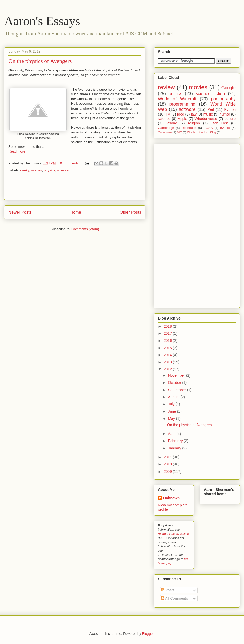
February (176, 441)
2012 (168, 369)
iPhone (171, 123)
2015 (168, 348)
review (166, 87)
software (187, 109)
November (177, 375)
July (172, 404)
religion (194, 123)
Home (76, 212)
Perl (211, 109)
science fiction (210, 94)
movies (37, 170)
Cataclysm (165, 132)
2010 (168, 464)
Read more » (18, 151)
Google (229, 88)
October (175, 383)
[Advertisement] (75, 188)
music (208, 114)
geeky (25, 170)
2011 (168, 457)
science (63, 170)
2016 (168, 341)
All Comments (174, 598)
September (177, 390)
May (172, 418)
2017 (168, 333)
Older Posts (131, 212)
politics (175, 94)
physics (49, 170)
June (172, 411)
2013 (168, 362)
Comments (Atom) (85, 229)
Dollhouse (189, 128)
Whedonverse (206, 119)
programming (182, 104)
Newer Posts (20, 212)
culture (230, 119)
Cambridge (166, 128)
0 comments (69, 163)
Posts (168, 590)
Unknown (171, 498)
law (194, 114)
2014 (168, 355)
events (225, 128)
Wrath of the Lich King (201, 132)
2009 (168, 472)
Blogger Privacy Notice (173, 534)
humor (225, 114)
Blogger (148, 634)
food (181, 114)
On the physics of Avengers (40, 61)
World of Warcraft (177, 99)
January (175, 448)
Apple (183, 119)
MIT (179, 132)
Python (230, 109)
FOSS (208, 128)
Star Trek (219, 123)
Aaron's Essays (42, 21)
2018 (168, 326)
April (172, 434)
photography (223, 99)
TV (168, 114)
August (174, 397)
